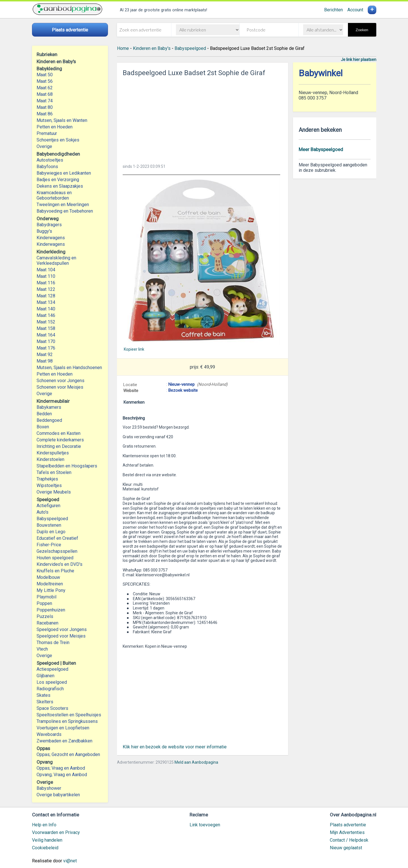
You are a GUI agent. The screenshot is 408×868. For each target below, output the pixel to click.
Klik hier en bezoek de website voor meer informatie (175, 747)
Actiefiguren (48, 506)
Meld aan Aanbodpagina (196, 762)
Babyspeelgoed (52, 519)
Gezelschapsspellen (57, 551)
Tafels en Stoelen (54, 472)
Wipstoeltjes (49, 485)
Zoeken (362, 30)
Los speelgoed (52, 682)
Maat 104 (46, 270)
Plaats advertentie (348, 825)
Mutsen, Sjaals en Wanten (62, 120)
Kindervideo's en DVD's (59, 564)
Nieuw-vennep (181, 384)
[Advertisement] (203, 118)
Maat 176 (46, 348)
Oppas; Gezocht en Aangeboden (68, 754)
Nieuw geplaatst (346, 848)
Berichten (333, 10)
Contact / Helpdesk (349, 840)
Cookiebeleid (45, 848)
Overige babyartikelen (58, 795)
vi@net (70, 861)
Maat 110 (46, 276)
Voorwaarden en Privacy (56, 832)
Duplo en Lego (51, 532)
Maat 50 (45, 75)
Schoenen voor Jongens (60, 381)
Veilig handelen (47, 840)
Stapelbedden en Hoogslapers (67, 466)
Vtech (42, 649)
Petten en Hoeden (55, 127)
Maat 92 (45, 354)
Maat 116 (46, 283)
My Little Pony (51, 590)
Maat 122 (46, 289)
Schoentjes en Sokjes (58, 140)
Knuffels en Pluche (55, 571)
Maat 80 (45, 107)
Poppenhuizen (51, 610)
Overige (44, 146)
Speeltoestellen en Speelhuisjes (69, 715)
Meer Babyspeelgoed (321, 149)
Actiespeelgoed (52, 669)
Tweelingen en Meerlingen (63, 205)
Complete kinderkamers (60, 440)
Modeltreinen (50, 584)
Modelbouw (48, 577)
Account (355, 10)
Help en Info (44, 825)
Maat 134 (46, 302)
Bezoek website (183, 390)
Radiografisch (50, 689)
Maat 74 (45, 101)
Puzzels (45, 616)
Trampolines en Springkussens (67, 721)
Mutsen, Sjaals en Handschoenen (69, 368)
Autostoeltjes (50, 160)
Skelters (45, 702)
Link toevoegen (205, 825)
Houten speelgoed (55, 558)
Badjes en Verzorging (58, 180)
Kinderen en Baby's (152, 48)
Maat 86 (45, 114)
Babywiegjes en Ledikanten (64, 173)
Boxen (43, 427)
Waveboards (49, 734)
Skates (43, 695)
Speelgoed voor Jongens (62, 629)
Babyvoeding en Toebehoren (65, 211)
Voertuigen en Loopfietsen (63, 728)
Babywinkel (321, 73)
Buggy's (44, 231)
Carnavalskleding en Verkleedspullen (56, 261)
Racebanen (47, 623)
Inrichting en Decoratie (59, 446)
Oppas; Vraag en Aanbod (61, 768)
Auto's (42, 512)
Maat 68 (45, 94)
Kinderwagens (51, 238)
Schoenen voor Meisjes (60, 387)
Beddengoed (49, 420)
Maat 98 (45, 361)
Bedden (44, 414)
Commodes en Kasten (59, 433)
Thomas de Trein (53, 642)
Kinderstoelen (50, 459)
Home (123, 48)
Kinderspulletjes (53, 453)
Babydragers (49, 225)
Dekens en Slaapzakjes (60, 186)
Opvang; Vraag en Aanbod (62, 775)
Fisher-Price (49, 545)
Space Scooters (52, 708)
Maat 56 (45, 81)
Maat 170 (46, 341)
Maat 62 (45, 88)
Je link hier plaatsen (359, 60)
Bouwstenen (49, 525)
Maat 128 (46, 296)
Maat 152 (46, 322)
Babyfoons (47, 167)
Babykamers (49, 407)
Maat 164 (46, 335)
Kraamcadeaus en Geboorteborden (54, 195)
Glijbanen (45, 676)
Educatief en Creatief (57, 538)
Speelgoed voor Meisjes (61, 636)
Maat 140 (46, 309)
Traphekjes (47, 479)
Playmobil (46, 597)
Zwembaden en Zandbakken (64, 741)
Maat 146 (46, 315)
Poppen (44, 603)
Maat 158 (46, 328)
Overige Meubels (54, 492)
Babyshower (49, 788)
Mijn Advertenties (347, 832)
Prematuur (47, 133)
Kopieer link (134, 349)
